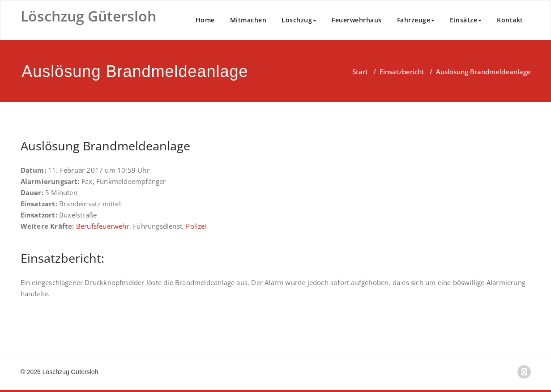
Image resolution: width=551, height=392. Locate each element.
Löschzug (299, 20)
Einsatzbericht (402, 72)
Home (205, 20)
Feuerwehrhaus (357, 20)
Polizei (196, 226)
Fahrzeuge (416, 20)
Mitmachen (248, 20)
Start (360, 72)
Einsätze (466, 20)
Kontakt (510, 20)
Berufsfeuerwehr (103, 226)
